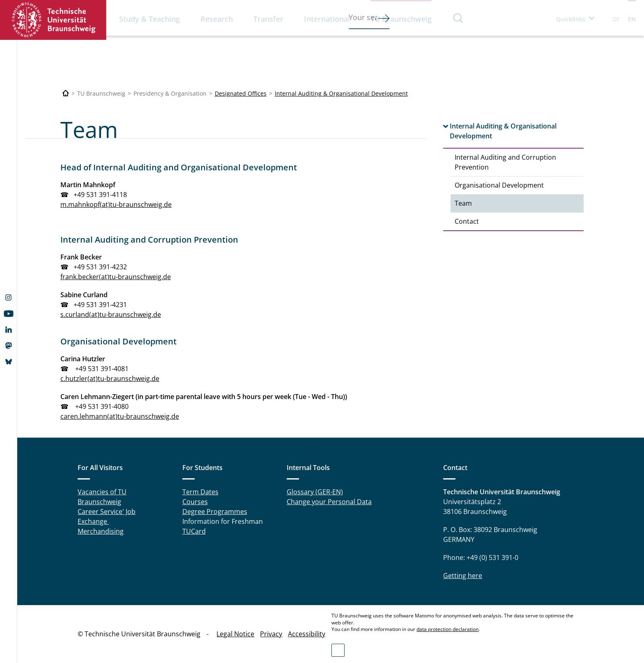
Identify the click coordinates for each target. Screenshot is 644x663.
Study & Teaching (149, 19)
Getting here (463, 576)
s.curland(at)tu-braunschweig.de (111, 314)
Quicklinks (571, 19)
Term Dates (200, 492)
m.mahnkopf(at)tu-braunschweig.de (116, 204)
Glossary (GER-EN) (315, 492)
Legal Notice (235, 634)
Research (217, 19)
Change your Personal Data (329, 502)
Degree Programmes (215, 512)
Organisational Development (499, 185)
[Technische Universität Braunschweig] (66, 93)
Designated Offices (241, 93)
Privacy (271, 634)
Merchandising (101, 531)
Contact (467, 221)
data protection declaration (447, 629)
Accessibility (307, 634)
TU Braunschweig (401, 19)
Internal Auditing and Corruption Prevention (505, 162)
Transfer (268, 19)
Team (463, 203)
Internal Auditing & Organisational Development (341, 93)
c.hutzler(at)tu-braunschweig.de (110, 379)
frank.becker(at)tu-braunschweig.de (116, 277)
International (327, 19)
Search (458, 18)
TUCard (194, 531)
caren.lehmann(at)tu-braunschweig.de (120, 416)
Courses (195, 502)
